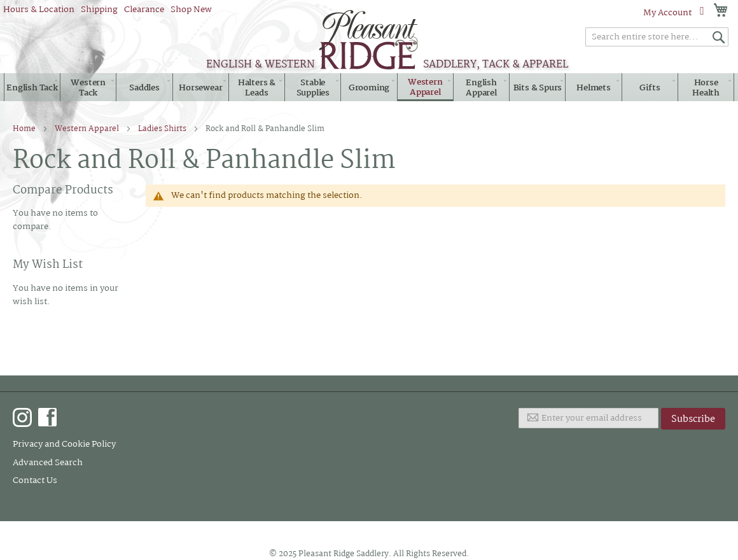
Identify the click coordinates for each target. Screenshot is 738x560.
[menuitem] (32, 88)
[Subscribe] (693, 419)
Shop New (191, 10)
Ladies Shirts (163, 129)
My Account (667, 13)
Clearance (144, 10)
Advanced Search (48, 463)
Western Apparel (88, 129)
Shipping (99, 10)
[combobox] (657, 37)
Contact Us (35, 480)
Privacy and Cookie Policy (64, 444)
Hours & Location (39, 10)
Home (25, 129)
